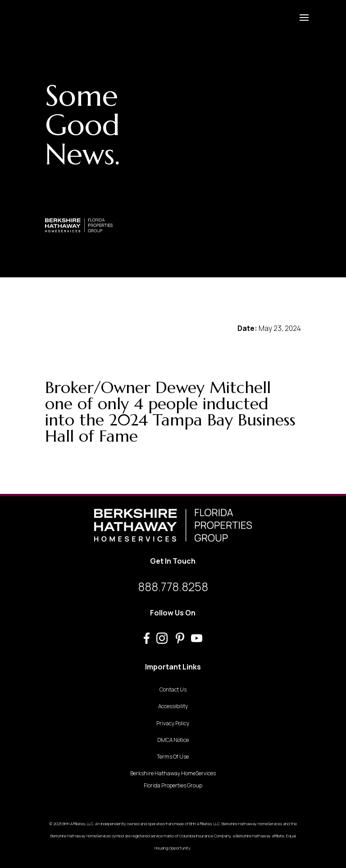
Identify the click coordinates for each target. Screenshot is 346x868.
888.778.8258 (173, 587)
